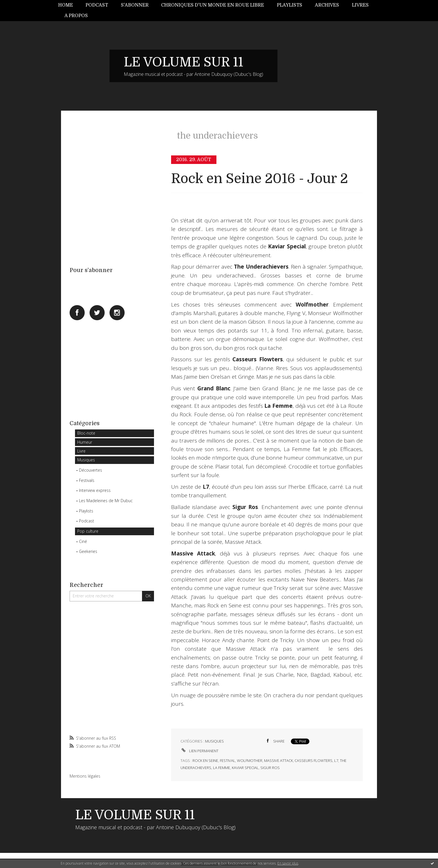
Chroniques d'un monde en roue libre (213, 5)
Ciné (83, 541)
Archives (327, 5)
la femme (222, 768)
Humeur (85, 442)
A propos (76, 16)
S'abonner (135, 5)
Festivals (87, 480)
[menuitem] (69, 5)
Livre (81, 451)
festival (228, 760)
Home (66, 5)
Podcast (97, 5)
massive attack (278, 760)
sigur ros (270, 768)
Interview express (95, 490)
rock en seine (205, 760)
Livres (360, 5)
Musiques (86, 460)
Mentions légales (85, 776)
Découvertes (91, 470)
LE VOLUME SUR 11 (183, 62)
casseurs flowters (314, 760)
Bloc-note (86, 433)
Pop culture (88, 531)
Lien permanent (199, 751)
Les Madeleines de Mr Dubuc (106, 501)
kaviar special (245, 768)
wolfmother (250, 760)
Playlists (290, 5)
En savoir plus (288, 863)
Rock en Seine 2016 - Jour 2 (259, 179)
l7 (336, 760)
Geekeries (88, 551)
